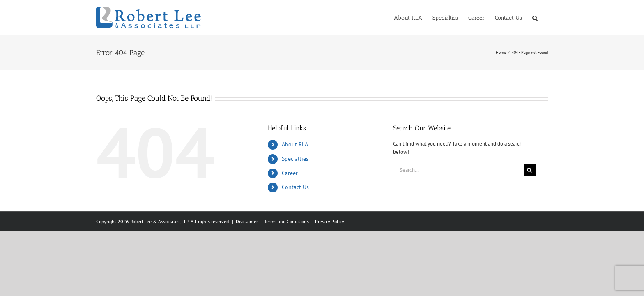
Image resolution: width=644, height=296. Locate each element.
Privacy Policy (330, 221)
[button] (545, 17)
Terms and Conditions (286, 221)
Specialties (295, 159)
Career (290, 173)
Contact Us (295, 187)
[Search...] (458, 170)
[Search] (530, 170)
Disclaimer (247, 221)
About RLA (295, 144)
